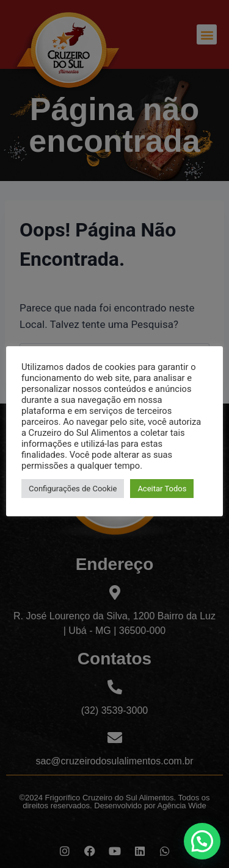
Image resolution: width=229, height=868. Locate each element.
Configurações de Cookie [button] (73, 489)
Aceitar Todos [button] (162, 489)
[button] (202, 841)
